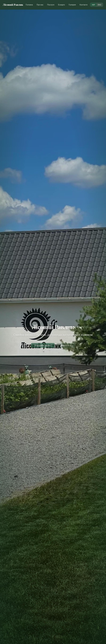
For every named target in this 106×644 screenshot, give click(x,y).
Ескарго (61, 5)
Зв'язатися (66, 347)
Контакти (84, 5)
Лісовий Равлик (13, 5)
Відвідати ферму (43, 347)
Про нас (40, 5)
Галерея (72, 5)
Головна (29, 5)
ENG (100, 5)
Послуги (51, 5)
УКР (93, 5)
